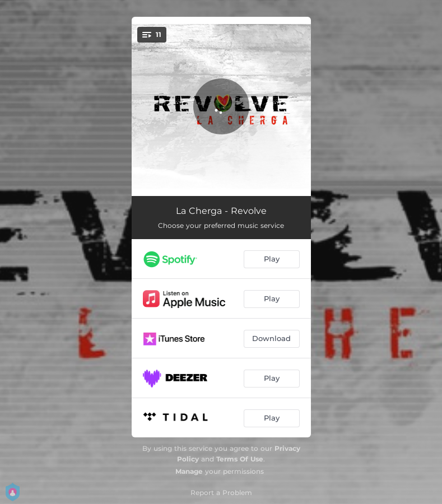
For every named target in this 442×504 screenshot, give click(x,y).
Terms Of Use (240, 459)
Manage (189, 471)
